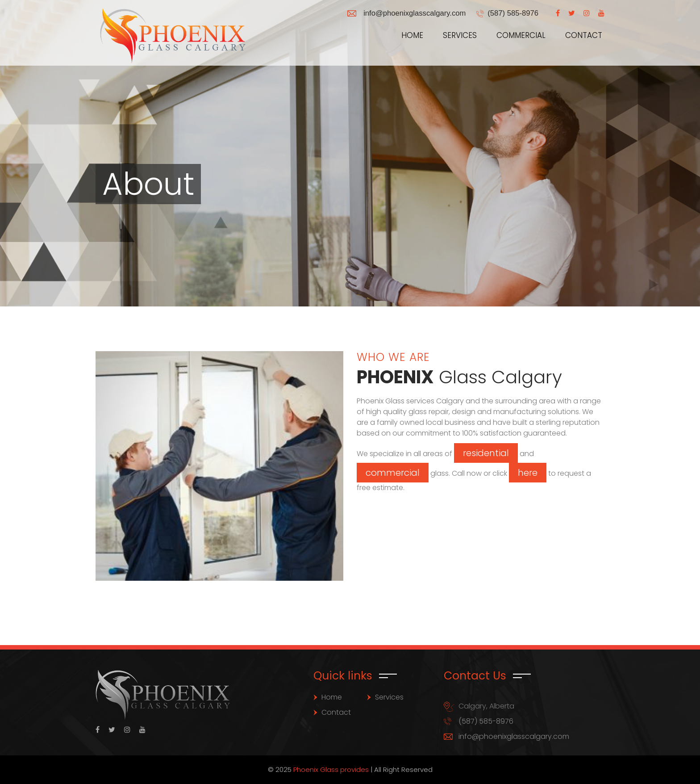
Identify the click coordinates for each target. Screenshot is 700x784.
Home (412, 35)
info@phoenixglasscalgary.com (412, 13)
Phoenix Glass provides (331, 769)
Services (460, 35)
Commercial (521, 35)
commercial (393, 473)
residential (486, 453)
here (528, 473)
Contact (584, 35)
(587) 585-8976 (512, 13)
